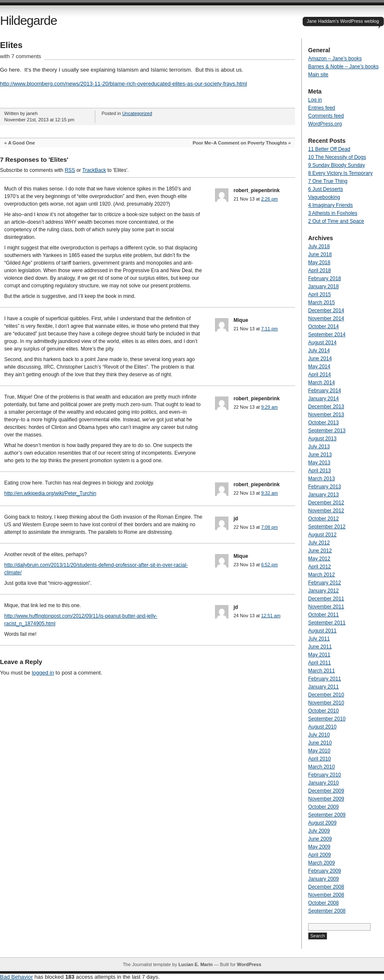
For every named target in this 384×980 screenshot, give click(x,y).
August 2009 (322, 823)
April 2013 (320, 471)
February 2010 (325, 775)
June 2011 (320, 647)
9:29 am (269, 407)
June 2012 (320, 551)
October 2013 (324, 423)
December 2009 (326, 791)
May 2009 (319, 847)
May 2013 (319, 463)
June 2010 (320, 743)
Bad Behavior (16, 977)
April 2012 (320, 567)
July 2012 (319, 543)
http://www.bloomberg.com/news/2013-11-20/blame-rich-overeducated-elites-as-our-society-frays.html (124, 84)
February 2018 (325, 278)
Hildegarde (28, 20)
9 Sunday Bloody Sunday (337, 165)
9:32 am (269, 493)
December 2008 (326, 887)
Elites (11, 45)
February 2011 (325, 679)
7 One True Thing (328, 181)
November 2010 (326, 703)
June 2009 (320, 839)
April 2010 (320, 759)
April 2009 (320, 855)
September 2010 (327, 719)
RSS (70, 170)
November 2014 (326, 319)
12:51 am (271, 616)
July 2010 (319, 735)
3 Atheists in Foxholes (333, 213)
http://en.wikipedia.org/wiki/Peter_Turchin (50, 493)
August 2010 (322, 727)
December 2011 (326, 599)
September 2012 (327, 527)
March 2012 (321, 575)
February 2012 (325, 583)
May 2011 (319, 655)
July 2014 (319, 351)
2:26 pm (269, 199)
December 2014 (326, 311)
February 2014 (325, 391)
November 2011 (326, 607)
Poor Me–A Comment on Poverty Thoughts (240, 143)
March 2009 (321, 863)
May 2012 (319, 559)
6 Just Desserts (326, 189)
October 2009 (324, 807)
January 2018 (324, 287)
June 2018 (320, 254)
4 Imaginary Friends (330, 205)
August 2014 (322, 343)
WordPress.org (325, 124)
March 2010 (321, 767)
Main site (318, 75)
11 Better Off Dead (329, 149)
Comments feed (326, 116)
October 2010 (324, 711)
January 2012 (324, 591)
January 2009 (324, 879)
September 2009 (327, 815)
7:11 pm (269, 329)
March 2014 (321, 383)
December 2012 (326, 503)
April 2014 (320, 375)
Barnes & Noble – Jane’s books (343, 67)
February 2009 (325, 871)
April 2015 (320, 295)
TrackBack (94, 170)
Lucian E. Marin (195, 964)
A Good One (21, 143)
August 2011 (322, 631)
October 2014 (324, 327)
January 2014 (324, 399)
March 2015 (321, 303)
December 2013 (326, 407)
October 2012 (324, 519)
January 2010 (324, 783)
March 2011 (321, 671)
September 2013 (327, 431)
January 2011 (324, 687)
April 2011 (320, 663)
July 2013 (319, 447)
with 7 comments (21, 56)
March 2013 (321, 479)
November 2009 (326, 799)
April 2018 (320, 270)
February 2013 (325, 487)
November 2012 (326, 511)
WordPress (249, 964)
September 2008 (327, 911)
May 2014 (319, 367)
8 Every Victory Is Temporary (340, 173)
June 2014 (320, 359)
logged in (43, 673)
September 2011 (327, 623)
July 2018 (319, 246)
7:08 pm (269, 527)
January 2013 (324, 495)
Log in (315, 100)
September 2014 (327, 335)
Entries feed (322, 108)
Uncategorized (137, 113)
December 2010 (326, 695)
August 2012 (322, 535)
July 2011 (319, 639)
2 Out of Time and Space (336, 221)
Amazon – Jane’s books (335, 59)
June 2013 (320, 455)
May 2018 (319, 262)
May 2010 (319, 751)
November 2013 (326, 415)
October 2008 (324, 903)
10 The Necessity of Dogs (337, 157)
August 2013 (322, 439)
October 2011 (324, 615)
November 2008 (326, 895)
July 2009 (319, 831)
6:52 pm (269, 565)
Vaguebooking (324, 197)
